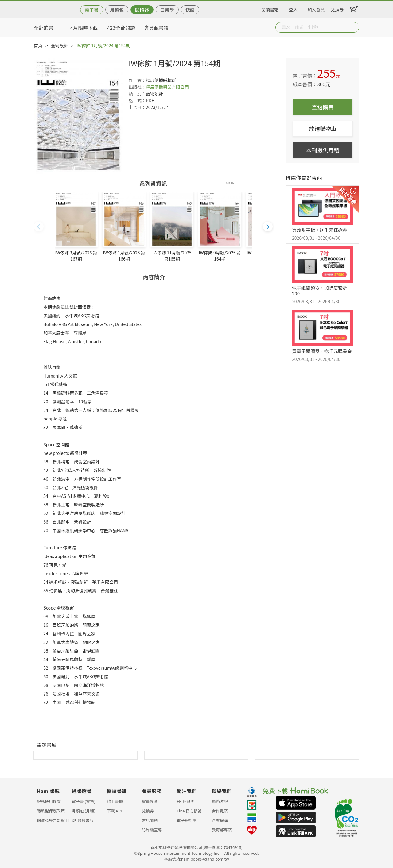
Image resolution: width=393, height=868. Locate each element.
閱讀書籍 (270, 9)
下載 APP (115, 811)
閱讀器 (142, 10)
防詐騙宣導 (152, 830)
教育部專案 (222, 830)
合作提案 (220, 811)
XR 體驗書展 (83, 820)
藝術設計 (60, 45)
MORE (231, 182)
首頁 (38, 45)
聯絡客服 (220, 801)
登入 (293, 9)
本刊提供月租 (323, 150)
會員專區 (150, 801)
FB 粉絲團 (186, 801)
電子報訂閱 (187, 820)
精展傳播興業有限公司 (167, 87)
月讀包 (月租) (84, 811)
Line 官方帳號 (189, 811)
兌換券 (337, 9)
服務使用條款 (49, 801)
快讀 (190, 10)
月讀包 (117, 10)
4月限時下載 (84, 28)
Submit (354, 27)
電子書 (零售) (84, 801)
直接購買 (323, 107)
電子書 (92, 10)
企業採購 (220, 820)
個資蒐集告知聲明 (53, 820)
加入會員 (316, 9)
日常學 (167, 10)
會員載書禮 (156, 28)
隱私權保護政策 (51, 811)
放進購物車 (323, 129)
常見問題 (150, 820)
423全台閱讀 (121, 28)
